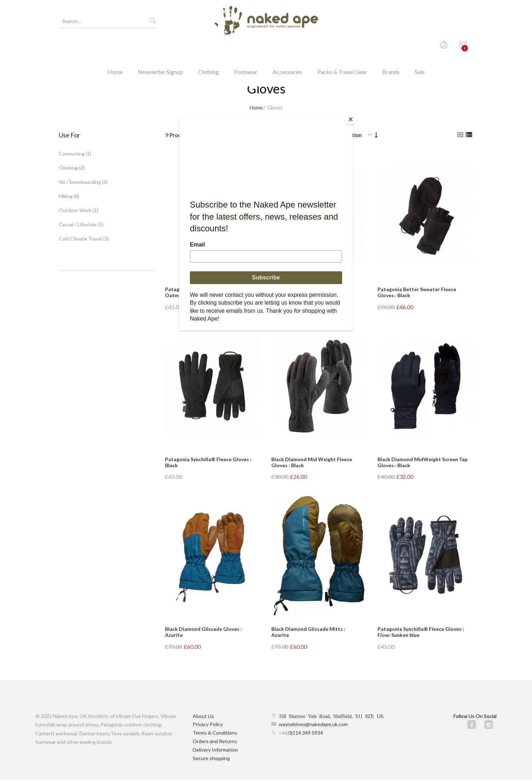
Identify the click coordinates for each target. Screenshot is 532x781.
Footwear (246, 48)
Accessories (287, 48)
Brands (391, 48)
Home (115, 48)
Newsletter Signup (160, 48)
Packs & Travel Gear (342, 48)
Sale (420, 48)
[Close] (351, 119)
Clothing (208, 48)
